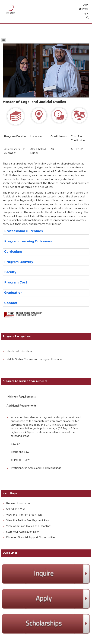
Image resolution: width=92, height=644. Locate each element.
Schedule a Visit (16, 509)
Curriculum (13, 252)
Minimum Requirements (22, 397)
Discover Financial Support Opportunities (31, 538)
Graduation (13, 293)
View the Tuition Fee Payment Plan (28, 521)
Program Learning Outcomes (28, 241)
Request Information (19, 504)
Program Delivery (19, 262)
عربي (86, 4)
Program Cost (16, 283)
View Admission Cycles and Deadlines (29, 526)
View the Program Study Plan (24, 515)
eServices (84, 9)
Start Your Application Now (22, 532)
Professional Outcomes (23, 231)
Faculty (10, 272)
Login (85, 13)
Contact (11, 303)
